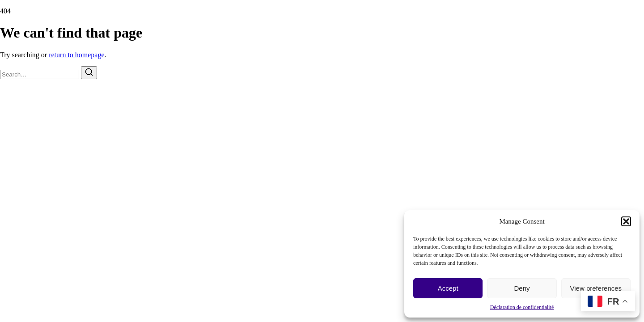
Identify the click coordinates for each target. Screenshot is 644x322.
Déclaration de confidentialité (522, 307)
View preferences (596, 288)
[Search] (89, 73)
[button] (626, 221)
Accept (448, 288)
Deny (522, 288)
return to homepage (76, 55)
